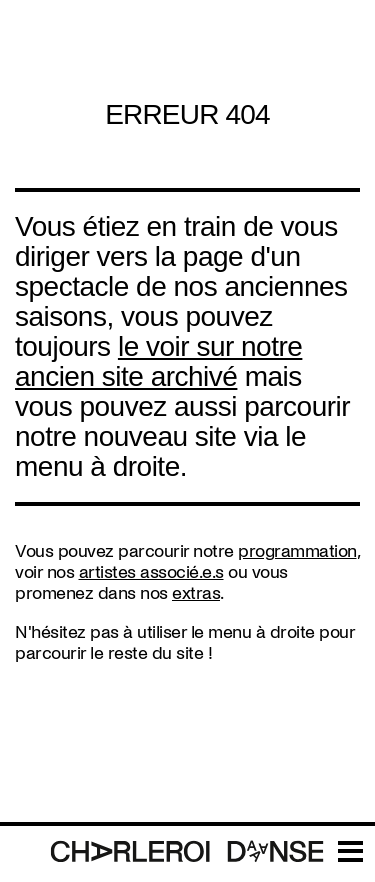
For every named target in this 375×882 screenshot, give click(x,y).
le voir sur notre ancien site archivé (158, 361)
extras (196, 593)
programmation (297, 551)
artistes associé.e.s (151, 572)
